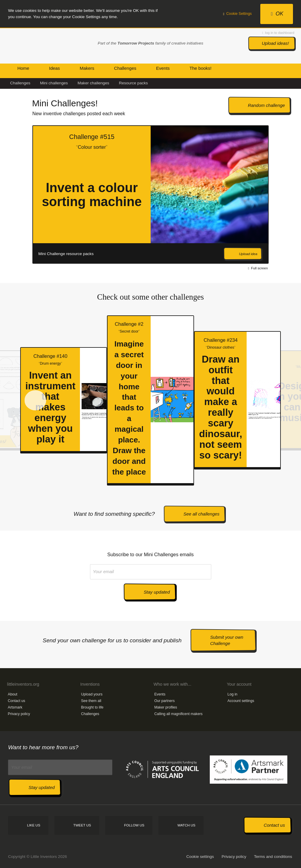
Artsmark (15, 707)
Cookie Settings (238, 14)
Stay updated (157, 592)
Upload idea (248, 254)
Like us (34, 825)
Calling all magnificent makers (178, 714)
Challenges (20, 83)
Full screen (258, 268)
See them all (91, 701)
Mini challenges (54, 83)
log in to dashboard (278, 33)
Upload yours (92, 694)
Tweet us (82, 825)
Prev (13, 195)
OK (277, 14)
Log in (233, 694)
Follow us (134, 825)
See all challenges (201, 514)
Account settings (241, 701)
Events (160, 694)
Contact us (16, 701)
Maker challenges (93, 83)
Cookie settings (200, 857)
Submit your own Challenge (227, 640)
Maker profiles (166, 707)
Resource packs (133, 83)
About (12, 694)
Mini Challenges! (65, 103)
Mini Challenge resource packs (66, 254)
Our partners (164, 701)
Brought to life (92, 707)
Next (280, 195)
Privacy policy (19, 714)
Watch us (186, 825)
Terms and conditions (273, 857)
